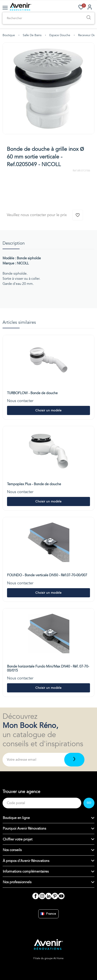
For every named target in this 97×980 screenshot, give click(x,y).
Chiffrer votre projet (18, 839)
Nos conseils (12, 850)
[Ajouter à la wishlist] (78, 215)
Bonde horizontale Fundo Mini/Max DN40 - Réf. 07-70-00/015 (48, 668)
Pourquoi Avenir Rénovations (24, 829)
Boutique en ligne (16, 818)
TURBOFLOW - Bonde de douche (32, 393)
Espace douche (60, 35)
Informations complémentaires (26, 872)
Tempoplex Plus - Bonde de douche (34, 484)
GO (89, 803)
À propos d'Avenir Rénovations (26, 861)
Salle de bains (32, 35)
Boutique (9, 35)
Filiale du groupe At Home (48, 958)
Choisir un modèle (48, 410)
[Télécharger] (74, 760)
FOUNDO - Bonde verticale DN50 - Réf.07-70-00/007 (47, 575)
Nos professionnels (17, 882)
